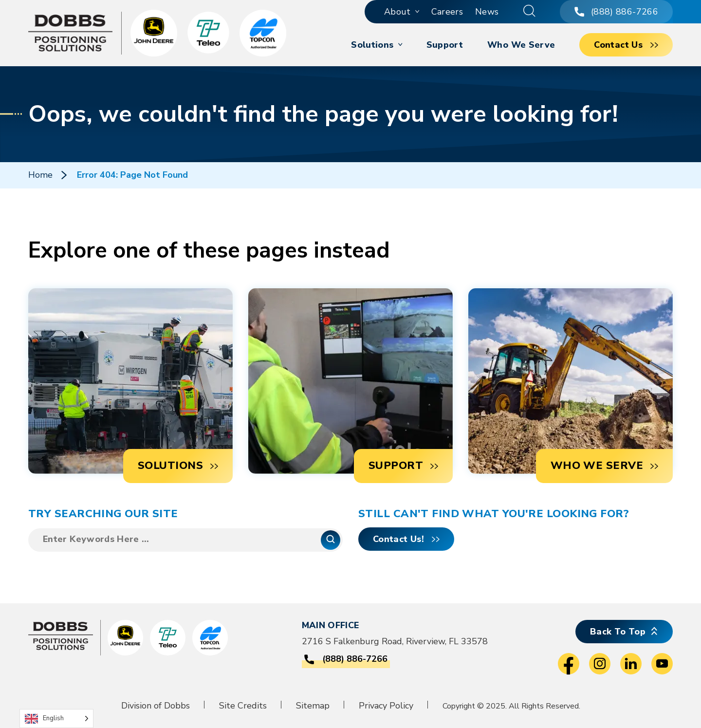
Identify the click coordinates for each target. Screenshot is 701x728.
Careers (447, 12)
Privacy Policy (386, 706)
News (487, 12)
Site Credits (243, 706)
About (397, 12)
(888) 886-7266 (616, 12)
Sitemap (313, 706)
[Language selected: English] (56, 719)
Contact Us (618, 45)
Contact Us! (398, 539)
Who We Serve (521, 45)
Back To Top (618, 632)
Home (40, 175)
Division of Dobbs (156, 706)
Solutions (372, 45)
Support (445, 45)
